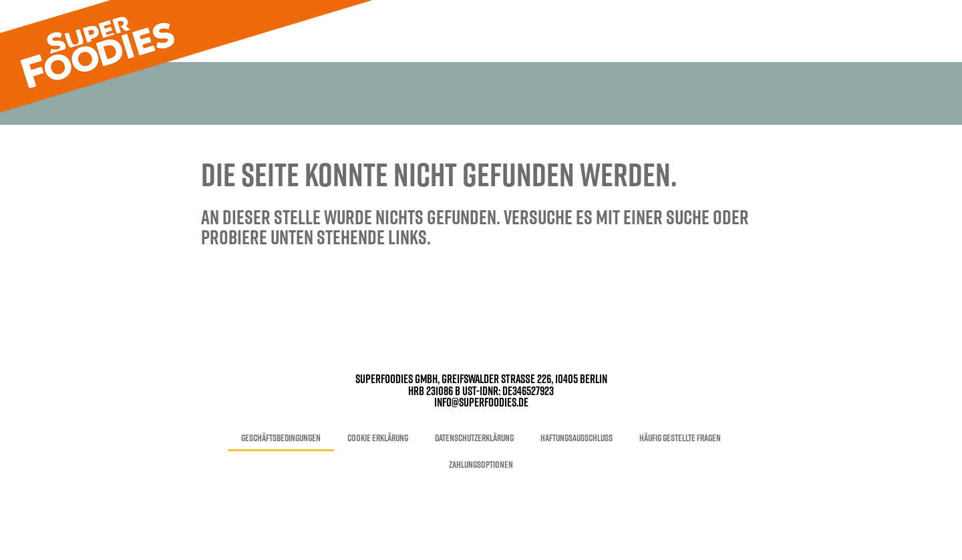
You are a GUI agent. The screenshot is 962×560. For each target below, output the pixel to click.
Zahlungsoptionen (481, 465)
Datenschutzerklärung (474, 438)
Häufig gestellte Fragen (680, 438)
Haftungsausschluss (577, 438)
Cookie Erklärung (378, 438)
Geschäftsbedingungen (281, 438)
